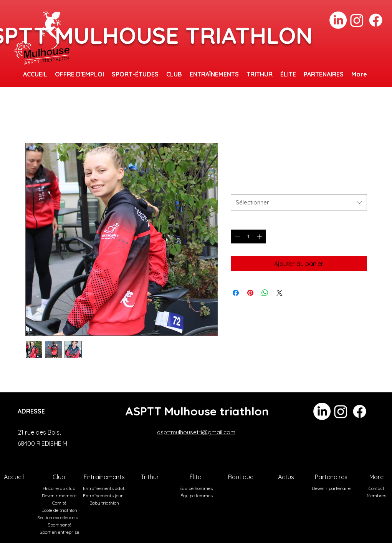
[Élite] (196, 477)
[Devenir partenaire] (332, 488)
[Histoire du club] (60, 488)
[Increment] (260, 237)
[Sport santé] (60, 525)
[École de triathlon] (60, 510)
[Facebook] (376, 20)
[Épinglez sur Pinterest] (250, 293)
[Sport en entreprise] (60, 532)
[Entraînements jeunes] (106, 496)
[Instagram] (357, 20)
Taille (237, 187)
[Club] (60, 477)
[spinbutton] (248, 237)
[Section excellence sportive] (60, 517)
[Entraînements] (105, 477)
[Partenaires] (332, 477)
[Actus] (287, 477)
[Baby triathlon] (105, 503)
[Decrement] (237, 237)
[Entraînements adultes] (106, 488)
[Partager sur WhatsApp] (265, 293)
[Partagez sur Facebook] (236, 293)
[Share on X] (280, 293)
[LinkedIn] (338, 20)
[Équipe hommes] (197, 488)
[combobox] (299, 203)
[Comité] (60, 503)
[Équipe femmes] (197, 496)
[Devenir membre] (60, 496)
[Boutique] (241, 477)
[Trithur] (151, 477)
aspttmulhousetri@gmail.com (196, 432)
